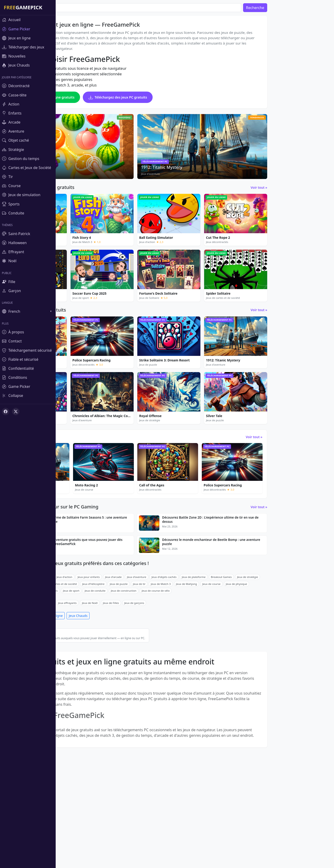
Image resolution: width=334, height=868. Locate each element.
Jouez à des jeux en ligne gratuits (100, 102)
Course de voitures (101, 666)
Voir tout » (315, 193)
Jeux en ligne (109, 691)
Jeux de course (267, 659)
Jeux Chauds (134, 691)
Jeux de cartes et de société (116, 659)
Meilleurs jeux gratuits (134, 711)
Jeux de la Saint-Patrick (76, 679)
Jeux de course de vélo (211, 666)
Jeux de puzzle (98, 653)
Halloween (102, 679)
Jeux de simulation (73, 666)
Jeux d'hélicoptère (149, 659)
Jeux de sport (127, 666)
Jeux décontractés (73, 653)
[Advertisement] (288, 65)
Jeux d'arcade (169, 653)
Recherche (311, 8)
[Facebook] (6, 412)
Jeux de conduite (151, 666)
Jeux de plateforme (249, 653)
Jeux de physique (292, 659)
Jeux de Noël (145, 679)
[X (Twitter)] (16, 412)
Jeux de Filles (167, 679)
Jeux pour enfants (144, 653)
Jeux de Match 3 (216, 659)
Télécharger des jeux (77, 691)
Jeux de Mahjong (242, 659)
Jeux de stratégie (303, 653)
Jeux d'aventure (192, 653)
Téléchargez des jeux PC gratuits (173, 102)
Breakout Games (277, 653)
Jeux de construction (179, 666)
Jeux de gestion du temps (77, 659)
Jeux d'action (120, 653)
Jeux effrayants (123, 679)
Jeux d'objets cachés (220, 653)
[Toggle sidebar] (28, 396)
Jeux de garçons (190, 679)
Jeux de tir (195, 659)
